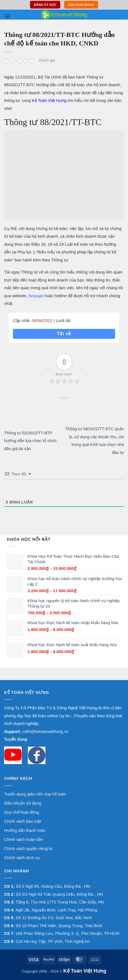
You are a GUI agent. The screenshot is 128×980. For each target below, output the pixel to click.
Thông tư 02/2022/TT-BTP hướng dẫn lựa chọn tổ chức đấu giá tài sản (30, 441)
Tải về (64, 334)
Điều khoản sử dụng (23, 803)
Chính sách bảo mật (23, 821)
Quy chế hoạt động (22, 812)
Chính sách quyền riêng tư (28, 848)
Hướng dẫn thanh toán (25, 830)
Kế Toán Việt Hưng (49, 100)
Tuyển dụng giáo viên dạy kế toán (35, 794)
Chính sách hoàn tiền (24, 839)
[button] (7, 16)
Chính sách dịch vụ (22, 858)
